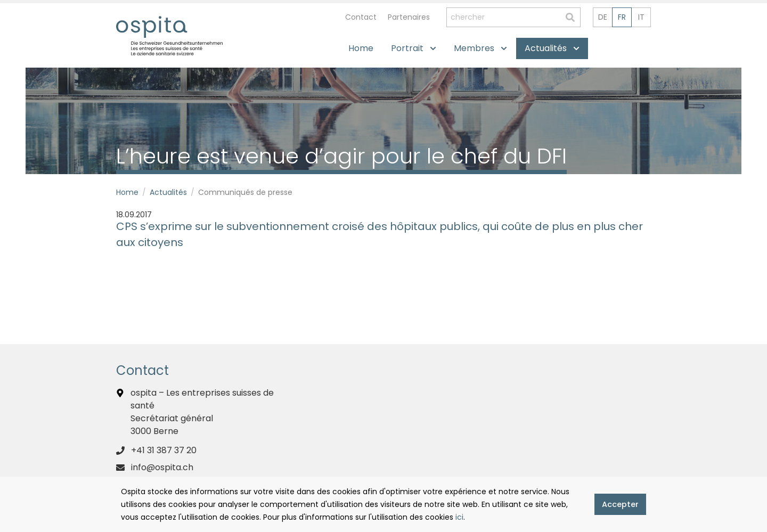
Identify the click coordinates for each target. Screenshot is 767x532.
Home (127, 192)
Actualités (168, 192)
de (603, 17)
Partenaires (409, 17)
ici (459, 517)
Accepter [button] (620, 504)
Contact (361, 17)
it (641, 17)
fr (622, 17)
